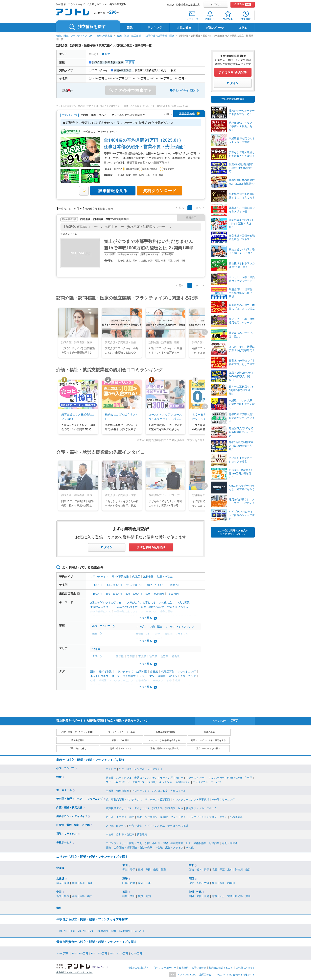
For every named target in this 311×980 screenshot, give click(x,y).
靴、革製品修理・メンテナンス (124, 800)
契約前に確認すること (221, 968)
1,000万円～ (174, 594)
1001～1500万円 (156, 585)
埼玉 (214, 870)
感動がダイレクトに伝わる (106, 603)
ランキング (155, 28)
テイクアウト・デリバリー (208, 782)
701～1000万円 (134, 585)
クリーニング (188, 676)
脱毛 (139, 817)
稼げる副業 (105, 672)
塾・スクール (64, 790)
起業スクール (215, 28)
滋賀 (191, 883)
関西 (191, 879)
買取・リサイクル (67, 834)
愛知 (140, 883)
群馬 (207, 870)
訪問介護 (142, 672)
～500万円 (96, 585)
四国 (125, 892)
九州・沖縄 (195, 892)
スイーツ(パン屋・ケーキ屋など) (125, 782)
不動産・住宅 (160, 843)
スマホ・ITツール (116, 826)
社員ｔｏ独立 (165, 577)
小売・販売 (156, 627)
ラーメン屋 (167, 778)
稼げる (173, 676)
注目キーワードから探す (208, 749)
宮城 (140, 870)
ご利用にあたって (245, 968)
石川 (82, 883)
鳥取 (59, 896)
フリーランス (149, 612)
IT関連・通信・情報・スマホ (73, 825)
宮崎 (230, 896)
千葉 (222, 870)
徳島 (125, 896)
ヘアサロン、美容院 (156, 817)
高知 (148, 896)
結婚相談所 (143, 681)
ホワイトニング (187, 672)
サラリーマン (147, 676)
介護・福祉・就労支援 (129, 36)
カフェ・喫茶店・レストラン (171, 634)
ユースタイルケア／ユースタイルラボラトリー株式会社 (165, 417)
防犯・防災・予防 (139, 843)
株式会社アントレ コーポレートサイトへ (74, 972)
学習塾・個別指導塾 (118, 791)
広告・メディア (174, 848)
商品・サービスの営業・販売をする (208, 740)
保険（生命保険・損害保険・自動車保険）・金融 (134, 848)
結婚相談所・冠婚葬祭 (206, 843)
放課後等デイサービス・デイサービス (128, 808)
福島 (164, 870)
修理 (93, 681)
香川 (133, 896)
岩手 (133, 870)
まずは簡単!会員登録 (151, 547)
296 (113, 12)
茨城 (191, 870)
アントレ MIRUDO (187, 975)
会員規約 (184, 968)
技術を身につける (178, 607)
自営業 (154, 672)
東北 (95, 656)
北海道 (96, 649)
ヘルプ (171, 5)
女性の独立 (184, 28)
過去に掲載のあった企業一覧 (165, 749)
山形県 (164, 656)
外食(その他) (234, 778)
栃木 (199, 870)
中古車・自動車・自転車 (120, 834)
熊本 (214, 896)
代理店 (136, 577)
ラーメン (158, 681)
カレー (179, 778)
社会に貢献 (166, 612)
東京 (230, 870)
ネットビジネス (99, 676)
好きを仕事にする (101, 612)
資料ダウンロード (160, 191)
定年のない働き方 (127, 607)
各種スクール (178, 791)
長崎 (207, 896)
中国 (59, 892)
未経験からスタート (102, 607)
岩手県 (131, 656)
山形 (156, 870)
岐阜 (125, 883)
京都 (199, 883)
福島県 (176, 656)
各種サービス (64, 842)
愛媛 (140, 896)
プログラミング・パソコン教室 (150, 791)
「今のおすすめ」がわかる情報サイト (234, 975)
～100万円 (96, 594)
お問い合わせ (199, 968)
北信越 (60, 879)
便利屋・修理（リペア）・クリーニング (80, 799)
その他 (190, 848)
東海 (125, 879)
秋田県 (153, 656)
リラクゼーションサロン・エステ (208, 817)
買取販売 (142, 834)
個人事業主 (129, 676)
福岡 (191, 896)
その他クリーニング (223, 800)
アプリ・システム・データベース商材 (166, 826)
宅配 (178, 681)
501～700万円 (114, 585)
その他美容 (236, 817)
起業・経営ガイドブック (122, 749)
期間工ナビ (205, 975)
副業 (130, 28)
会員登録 (243, 4)
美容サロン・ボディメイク (72, 816)
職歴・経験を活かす (152, 607)
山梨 (248, 870)
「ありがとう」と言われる (140, 603)
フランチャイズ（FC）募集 (122, 732)
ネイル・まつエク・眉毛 (120, 817)
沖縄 (248, 896)
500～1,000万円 (155, 594)
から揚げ (152, 782)
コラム (243, 28)
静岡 (133, 883)
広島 (82, 896)
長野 (67, 883)
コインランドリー (116, 843)
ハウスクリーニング (121, 681)
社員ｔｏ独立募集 (121, 740)
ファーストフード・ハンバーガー (205, 778)
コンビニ (141, 627)
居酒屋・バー (144, 634)
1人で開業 (184, 603)
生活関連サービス (181, 843)
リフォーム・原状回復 (157, 800)
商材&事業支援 (104, 36)
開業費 (162, 676)
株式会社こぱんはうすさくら (122, 417)
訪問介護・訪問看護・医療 (160, 36)
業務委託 (148, 577)
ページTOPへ (220, 721)
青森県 (120, 656)
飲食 (95, 634)
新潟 (59, 883)
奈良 (222, 883)
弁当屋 (248, 778)
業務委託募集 (78, 740)
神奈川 (239, 870)
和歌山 (231, 883)
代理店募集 (168, 672)
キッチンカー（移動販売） (175, 782)
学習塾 (103, 681)
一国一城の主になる (126, 612)
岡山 (74, 896)
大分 (222, 896)
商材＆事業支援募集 (166, 732)
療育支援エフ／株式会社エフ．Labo (78, 417)
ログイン (216, 5)
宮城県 (142, 656)
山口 (90, 896)
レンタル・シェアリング (180, 627)
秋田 (148, 870)
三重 (148, 883)
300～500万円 (134, 594)
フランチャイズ (99, 577)
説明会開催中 (187, 113)
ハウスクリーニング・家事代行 (191, 800)
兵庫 (214, 883)
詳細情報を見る (113, 191)
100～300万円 (114, 594)
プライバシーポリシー (164, 968)
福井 (90, 883)
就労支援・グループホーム (201, 808)
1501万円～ (176, 585)
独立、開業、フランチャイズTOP (74, 36)
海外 (59, 908)
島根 (67, 896)
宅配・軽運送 (230, 843)
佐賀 (199, 896)
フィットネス (178, 817)
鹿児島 (239, 896)
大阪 (207, 883)
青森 (125, 870)
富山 (74, 883)
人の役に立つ (167, 603)
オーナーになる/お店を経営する (165, 740)
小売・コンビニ (101, 626)
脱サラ (116, 676)
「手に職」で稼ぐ (78, 749)
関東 (191, 865)
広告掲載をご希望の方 (188, 5)
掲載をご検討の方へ (138, 968)
